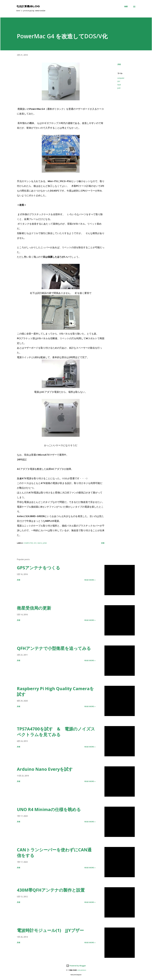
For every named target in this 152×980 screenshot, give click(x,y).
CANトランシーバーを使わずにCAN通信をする (54, 853)
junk (119, 88)
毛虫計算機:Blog (28, 6)
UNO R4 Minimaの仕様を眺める (49, 809)
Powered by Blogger (76, 966)
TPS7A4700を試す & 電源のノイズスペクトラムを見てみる (56, 732)
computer (121, 78)
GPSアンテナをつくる (39, 568)
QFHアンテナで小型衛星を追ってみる (54, 648)
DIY (119, 81)
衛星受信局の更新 (34, 608)
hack (119, 85)
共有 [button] (119, 64)
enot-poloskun (82, 970)
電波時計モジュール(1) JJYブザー (50, 930)
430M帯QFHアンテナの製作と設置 (51, 890)
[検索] (126, 6)
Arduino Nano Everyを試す (45, 769)
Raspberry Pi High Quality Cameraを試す (55, 691)
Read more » (90, 580)
